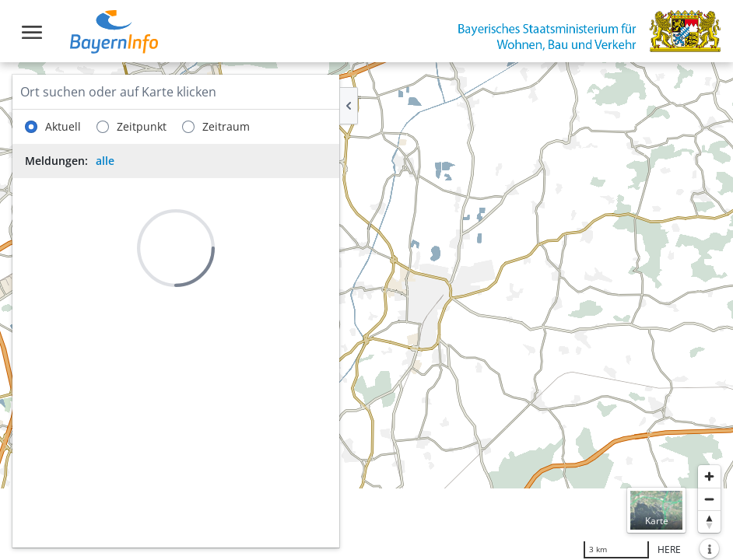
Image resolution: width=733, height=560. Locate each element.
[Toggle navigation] (32, 32)
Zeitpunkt (132, 127)
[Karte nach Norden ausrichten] (709, 521)
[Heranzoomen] (709, 476)
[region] (366, 311)
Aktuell (53, 127)
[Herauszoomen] (709, 499)
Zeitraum (216, 127)
